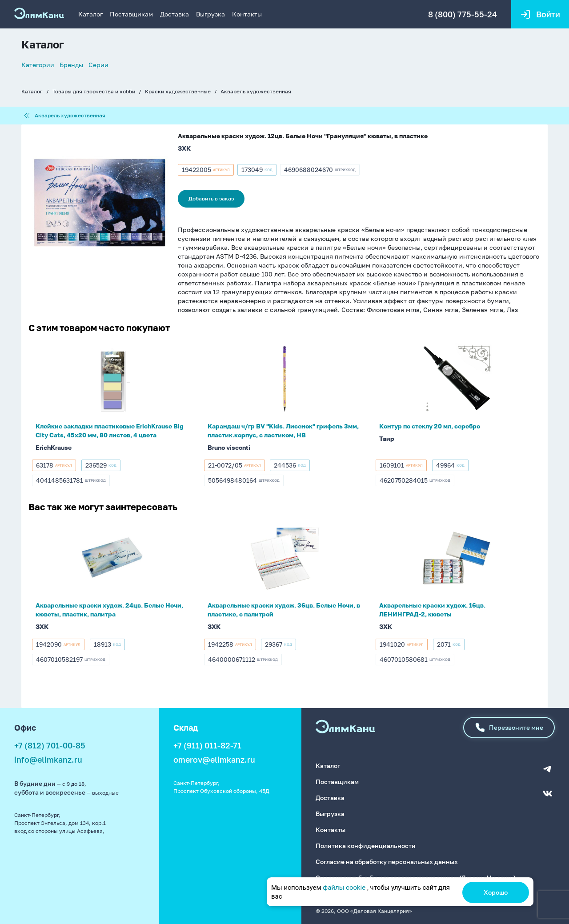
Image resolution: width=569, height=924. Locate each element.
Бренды (71, 65)
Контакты (247, 14)
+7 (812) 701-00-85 (50, 745)
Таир (387, 438)
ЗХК (184, 148)
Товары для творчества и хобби (94, 91)
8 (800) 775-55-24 (463, 14)
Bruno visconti (229, 447)
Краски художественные (178, 91)
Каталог (90, 14)
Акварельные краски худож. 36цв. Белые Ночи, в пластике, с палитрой (284, 610)
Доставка (174, 14)
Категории (38, 65)
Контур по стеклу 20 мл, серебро (430, 426)
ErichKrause (54, 447)
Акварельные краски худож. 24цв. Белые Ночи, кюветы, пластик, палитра (109, 610)
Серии (98, 65)
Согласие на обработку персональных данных (387, 862)
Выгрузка (210, 14)
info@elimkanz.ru (48, 760)
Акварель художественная (256, 91)
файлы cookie (344, 888)
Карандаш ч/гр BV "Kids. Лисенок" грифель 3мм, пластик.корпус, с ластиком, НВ (283, 430)
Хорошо (496, 892)
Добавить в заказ (211, 198)
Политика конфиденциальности (366, 846)
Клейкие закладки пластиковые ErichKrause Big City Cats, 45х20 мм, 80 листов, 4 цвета (110, 430)
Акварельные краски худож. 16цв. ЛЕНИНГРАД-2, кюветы (432, 610)
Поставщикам (131, 14)
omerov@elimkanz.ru (214, 760)
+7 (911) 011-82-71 (207, 745)
